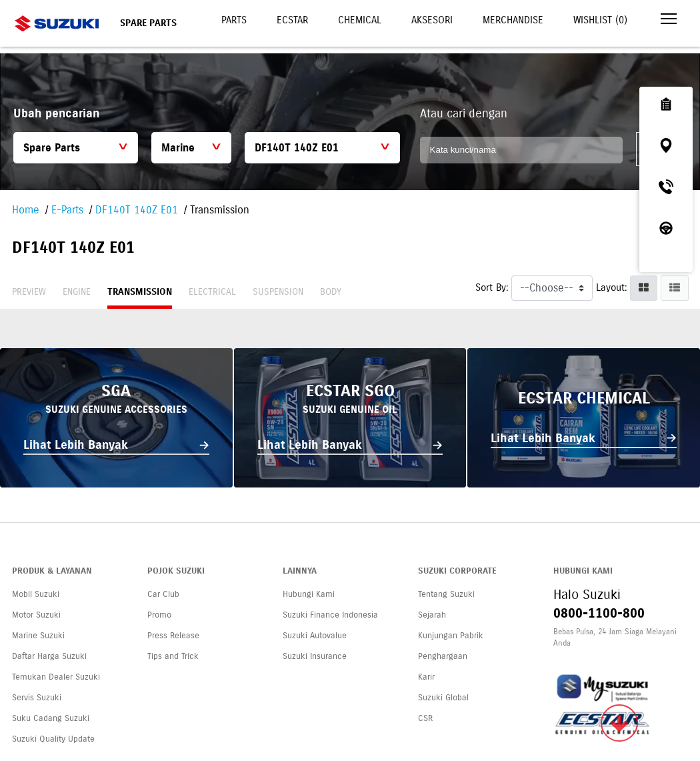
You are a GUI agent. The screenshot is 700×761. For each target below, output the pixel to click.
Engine (77, 292)
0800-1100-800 (599, 613)
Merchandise (513, 20)
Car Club (163, 594)
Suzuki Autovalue (315, 636)
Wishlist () (600, 20)
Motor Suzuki (36, 615)
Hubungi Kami (309, 594)
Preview (29, 292)
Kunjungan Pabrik (451, 636)
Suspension (278, 292)
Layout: (611, 287)
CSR (425, 718)
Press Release (173, 636)
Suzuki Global (443, 698)
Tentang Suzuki (446, 594)
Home (26, 210)
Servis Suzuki (37, 698)
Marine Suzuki (38, 636)
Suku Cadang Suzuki (51, 718)
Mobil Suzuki (36, 594)
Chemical (360, 20)
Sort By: (492, 287)
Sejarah (432, 615)
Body (331, 292)
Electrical (212, 292)
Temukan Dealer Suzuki (56, 677)
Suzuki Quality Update (53, 739)
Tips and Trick (173, 656)
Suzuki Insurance (315, 656)
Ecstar (292, 20)
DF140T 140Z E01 (137, 210)
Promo (159, 615)
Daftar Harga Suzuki (49, 656)
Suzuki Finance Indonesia (330, 615)
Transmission (140, 292)
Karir (426, 677)
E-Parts (67, 210)
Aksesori (432, 20)
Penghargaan (443, 656)
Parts (234, 20)
